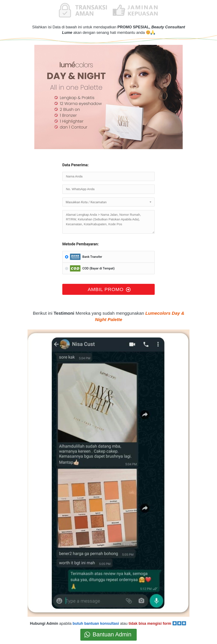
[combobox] (108, 202)
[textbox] (108, 202)
